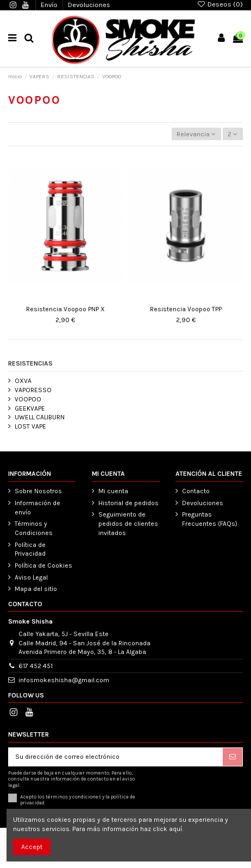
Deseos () (220, 4)
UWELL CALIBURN (40, 417)
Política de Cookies (43, 565)
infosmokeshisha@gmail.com (64, 680)
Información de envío (37, 508)
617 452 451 (36, 666)
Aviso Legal (31, 577)
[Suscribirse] (233, 757)
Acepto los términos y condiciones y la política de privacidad (78, 800)
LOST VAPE (30, 426)
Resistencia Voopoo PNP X (65, 309)
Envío (50, 5)
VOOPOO (28, 399)
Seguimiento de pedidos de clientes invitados (128, 524)
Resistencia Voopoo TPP (186, 309)
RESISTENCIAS (30, 363)
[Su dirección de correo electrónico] (116, 757)
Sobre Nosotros (38, 491)
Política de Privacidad (30, 549)
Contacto (196, 491)
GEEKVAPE (30, 408)
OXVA (23, 381)
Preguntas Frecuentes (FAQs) (210, 519)
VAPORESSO (33, 390)
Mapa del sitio (36, 589)
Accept (32, 847)
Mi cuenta (113, 491)
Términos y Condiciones (34, 528)
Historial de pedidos (128, 503)
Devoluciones (89, 5)
